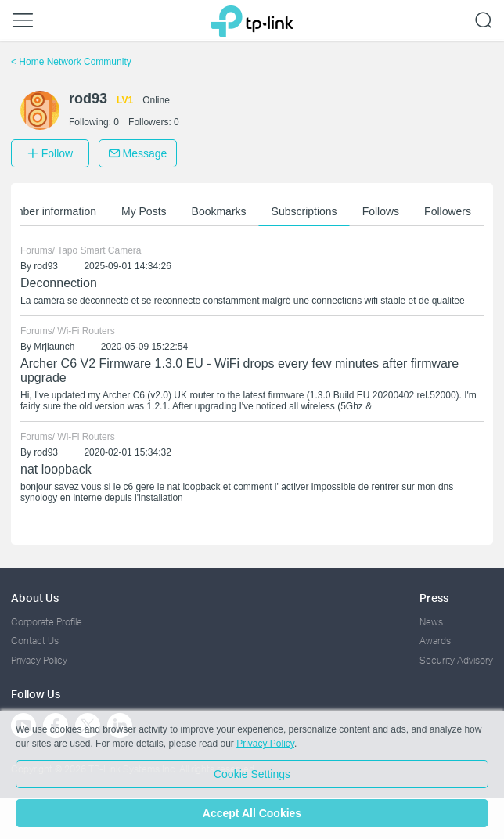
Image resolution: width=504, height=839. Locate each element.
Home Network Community (71, 62)
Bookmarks (219, 211)
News (431, 622)
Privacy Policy (39, 660)
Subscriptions (304, 211)
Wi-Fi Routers (86, 331)
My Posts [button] (144, 211)
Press (434, 598)
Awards (435, 641)
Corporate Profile (47, 622)
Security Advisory (456, 660)
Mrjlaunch (54, 347)
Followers (448, 211)
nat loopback (56, 469)
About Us (35, 598)
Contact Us (35, 641)
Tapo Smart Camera (99, 250)
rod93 (46, 266)
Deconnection (59, 283)
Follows (381, 211)
